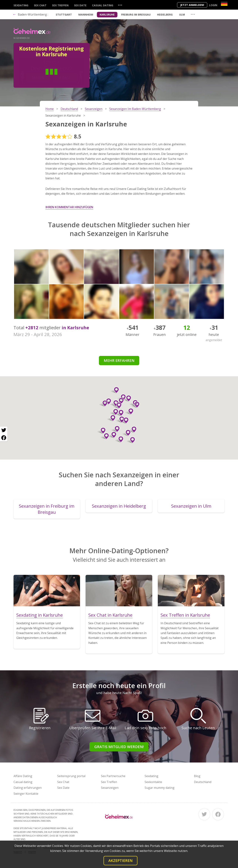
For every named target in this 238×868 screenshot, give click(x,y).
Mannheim (86, 15)
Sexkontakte (153, 782)
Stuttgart (64, 15)
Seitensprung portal (71, 776)
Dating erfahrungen (28, 788)
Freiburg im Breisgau (136, 15)
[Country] (224, 4)
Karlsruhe (107, 15)
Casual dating (103, 5)
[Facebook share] (4, 438)
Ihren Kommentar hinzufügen (69, 207)
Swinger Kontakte (26, 794)
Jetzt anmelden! (192, 5)
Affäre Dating (23, 776)
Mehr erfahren (119, 360)
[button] (114, 412)
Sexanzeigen (110, 788)
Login (213, 5)
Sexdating (21, 5)
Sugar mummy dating (160, 788)
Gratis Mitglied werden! (119, 747)
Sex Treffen (60, 5)
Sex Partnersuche (113, 776)
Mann (38, 77)
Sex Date (80, 5)
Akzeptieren (120, 861)
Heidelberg (165, 15)
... (120, 5)
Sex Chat (40, 5)
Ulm (182, 15)
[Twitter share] (4, 430)
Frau (65, 77)
